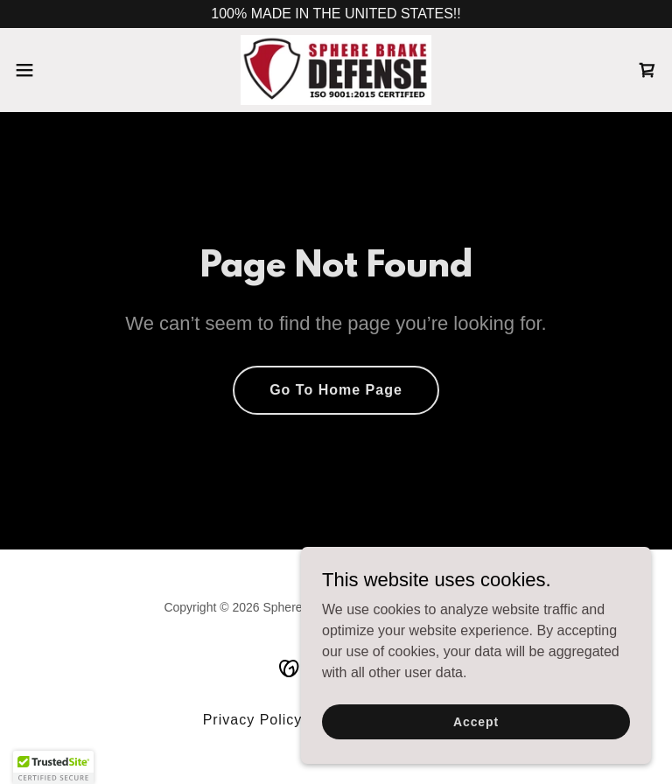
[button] (56, 70)
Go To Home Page (336, 390)
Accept (476, 721)
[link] (336, 70)
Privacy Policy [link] (253, 720)
